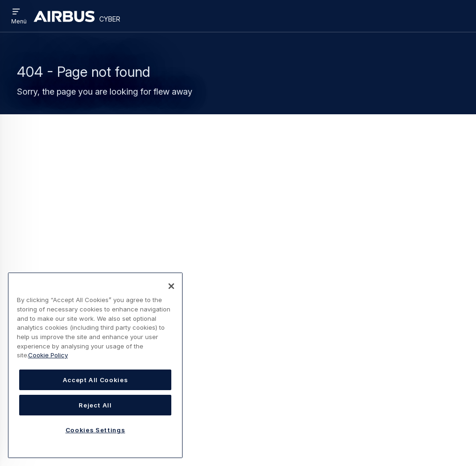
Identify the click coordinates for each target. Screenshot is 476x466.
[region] (95, 365)
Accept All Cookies (95, 380)
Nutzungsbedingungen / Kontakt (260, 402)
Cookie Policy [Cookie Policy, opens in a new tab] (48, 355)
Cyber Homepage (114, 200)
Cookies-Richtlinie (238, 423)
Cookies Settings (95, 430)
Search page (87, 215)
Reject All (95, 405)
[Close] (171, 286)
